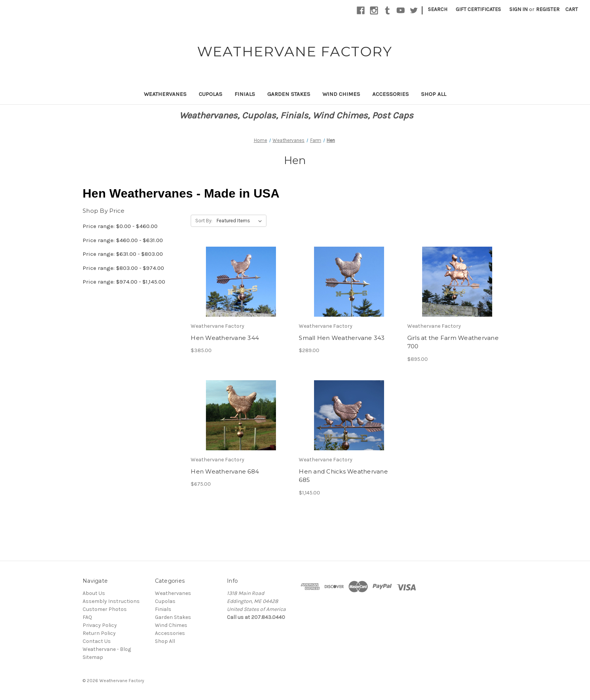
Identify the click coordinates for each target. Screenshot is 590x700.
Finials (245, 94)
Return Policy (99, 633)
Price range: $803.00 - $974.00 (123, 268)
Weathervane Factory (122, 681)
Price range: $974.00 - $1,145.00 (124, 282)
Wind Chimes (341, 94)
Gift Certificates (478, 9)
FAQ (87, 617)
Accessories (391, 94)
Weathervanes (165, 94)
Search (438, 9)
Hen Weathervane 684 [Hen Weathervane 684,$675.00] (225, 471)
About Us (94, 593)
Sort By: (204, 221)
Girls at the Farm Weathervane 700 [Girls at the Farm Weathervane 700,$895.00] (453, 342)
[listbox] (241, 221)
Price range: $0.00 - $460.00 (120, 226)
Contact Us (97, 641)
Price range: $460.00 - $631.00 (123, 240)
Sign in (518, 9)
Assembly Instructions (111, 601)
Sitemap (93, 657)
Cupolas (210, 94)
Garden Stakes (289, 94)
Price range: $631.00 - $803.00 (123, 254)
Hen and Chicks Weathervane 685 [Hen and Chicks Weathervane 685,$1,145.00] (343, 476)
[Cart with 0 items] (572, 9)
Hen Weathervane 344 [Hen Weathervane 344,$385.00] (225, 338)
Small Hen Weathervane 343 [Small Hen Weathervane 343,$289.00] (342, 338)
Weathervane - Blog (107, 649)
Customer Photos (105, 609)
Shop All (434, 94)
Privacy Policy (100, 625)
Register (548, 9)
